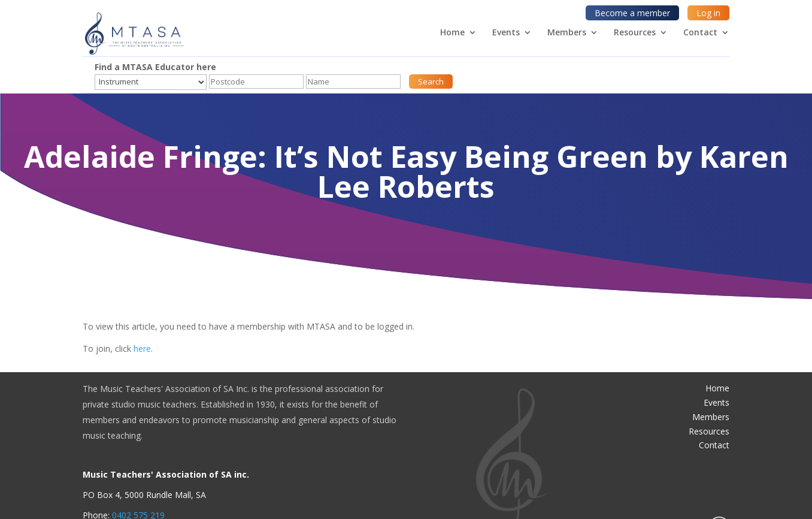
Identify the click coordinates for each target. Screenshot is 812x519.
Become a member (632, 13)
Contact (700, 33)
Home (452, 33)
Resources (635, 33)
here (142, 348)
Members (567, 33)
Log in (708, 13)
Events (506, 33)
